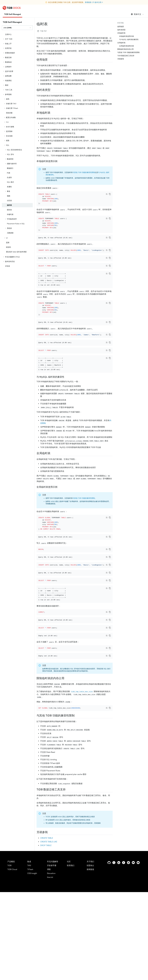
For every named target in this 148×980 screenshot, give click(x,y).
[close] (143, 967)
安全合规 (58, 975)
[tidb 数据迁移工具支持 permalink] (67, 877)
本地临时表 (121, 33)
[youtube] (138, 951)
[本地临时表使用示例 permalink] (59, 161)
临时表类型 (121, 30)
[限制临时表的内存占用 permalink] (66, 763)
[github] (109, 951)
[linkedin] (119, 951)
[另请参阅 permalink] (49, 920)
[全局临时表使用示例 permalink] (59, 528)
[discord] (133, 951)
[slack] (128, 951)
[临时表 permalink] (49, 24)
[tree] (17, 150)
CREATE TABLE (47, 926)
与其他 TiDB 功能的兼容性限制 (84, 172)
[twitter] (114, 951)
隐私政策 (48, 975)
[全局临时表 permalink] (52, 494)
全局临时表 (121, 43)
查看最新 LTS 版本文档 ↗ (94, 2)
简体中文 (137, 14)
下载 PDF (42, 31)
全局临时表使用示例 (126, 46)
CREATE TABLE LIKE (49, 930)
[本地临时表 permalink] (52, 113)
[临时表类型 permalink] (52, 90)
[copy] (110, 194)
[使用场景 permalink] (49, 60)
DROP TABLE (46, 933)
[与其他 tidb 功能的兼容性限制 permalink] (76, 803)
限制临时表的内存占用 (125, 49)
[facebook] (124, 951)
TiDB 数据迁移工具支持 (126, 56)
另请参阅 (121, 59)
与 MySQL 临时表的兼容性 (129, 39)
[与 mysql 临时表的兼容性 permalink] (66, 418)
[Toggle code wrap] (107, 194)
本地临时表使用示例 (126, 36)
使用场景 (121, 27)
